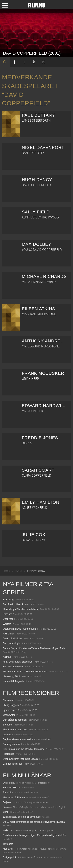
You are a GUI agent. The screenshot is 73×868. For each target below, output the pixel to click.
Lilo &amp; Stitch (12, 676)
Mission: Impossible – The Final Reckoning (25, 672)
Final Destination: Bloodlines (18, 662)
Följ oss (7, 802)
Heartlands (9, 754)
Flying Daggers (11, 705)
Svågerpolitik (10, 857)
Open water (9, 715)
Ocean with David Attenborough (19, 629)
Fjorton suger (10, 710)
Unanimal (8, 619)
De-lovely (8, 735)
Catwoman (8, 700)
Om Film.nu (9, 783)
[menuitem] (6, 571)
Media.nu (8, 849)
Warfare (7, 624)
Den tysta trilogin (12, 643)
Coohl (6, 812)
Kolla (6, 830)
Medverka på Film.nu (14, 798)
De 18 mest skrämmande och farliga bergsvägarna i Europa (34, 822)
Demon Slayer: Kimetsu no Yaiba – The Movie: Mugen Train (34, 648)
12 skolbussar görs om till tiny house (22, 817)
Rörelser (7, 614)
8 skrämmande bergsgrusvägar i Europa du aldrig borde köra (34, 835)
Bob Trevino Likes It (13, 604)
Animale (7, 657)
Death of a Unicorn (13, 639)
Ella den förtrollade (13, 764)
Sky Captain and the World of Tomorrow (24, 749)
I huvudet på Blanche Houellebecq (21, 609)
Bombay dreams (11, 744)
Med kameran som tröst (15, 730)
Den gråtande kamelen (15, 720)
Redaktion (8, 792)
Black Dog (8, 600)
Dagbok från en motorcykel (17, 739)
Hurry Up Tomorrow (13, 667)
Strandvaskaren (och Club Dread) (20, 759)
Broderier (8, 725)
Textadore (8, 844)
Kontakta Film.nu (12, 788)
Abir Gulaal (9, 634)
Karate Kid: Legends (14, 681)
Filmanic (7, 807)
